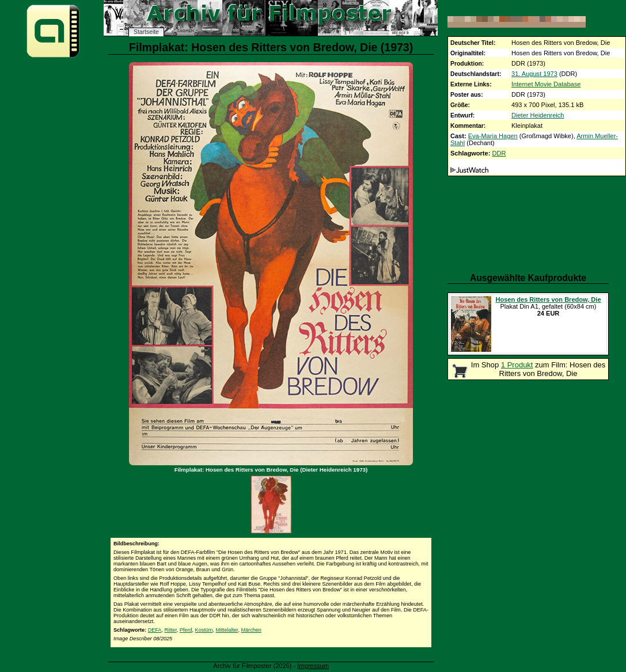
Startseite (146, 32)
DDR (499, 153)
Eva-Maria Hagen (493, 136)
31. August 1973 (534, 74)
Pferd (186, 630)
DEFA (155, 630)
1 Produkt (517, 365)
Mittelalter (227, 630)
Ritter (170, 630)
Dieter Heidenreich (538, 115)
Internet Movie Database (546, 84)
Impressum (313, 666)
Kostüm (204, 630)
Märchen (251, 630)
